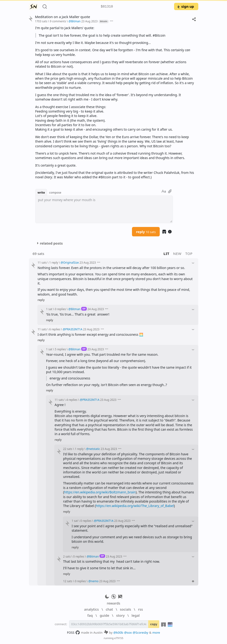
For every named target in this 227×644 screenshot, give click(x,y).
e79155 (119, 638)
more (156, 632)
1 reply (54, 262)
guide (104, 615)
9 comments (58, 21)
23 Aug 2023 (89, 21)
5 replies (60, 349)
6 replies (55, 329)
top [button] (189, 254)
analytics (92, 609)
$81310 (107, 7)
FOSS (74, 632)
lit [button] (166, 254)
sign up (185, 6)
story (120, 615)
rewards (113, 603)
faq (90, 615)
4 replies (72, 400)
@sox (128, 632)
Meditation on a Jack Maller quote (62, 17)
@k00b (118, 632)
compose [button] (55, 192)
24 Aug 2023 (96, 309)
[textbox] (104, 209)
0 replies (60, 309)
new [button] (177, 254)
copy (154, 624)
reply (146, 232)
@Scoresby (140, 632)
